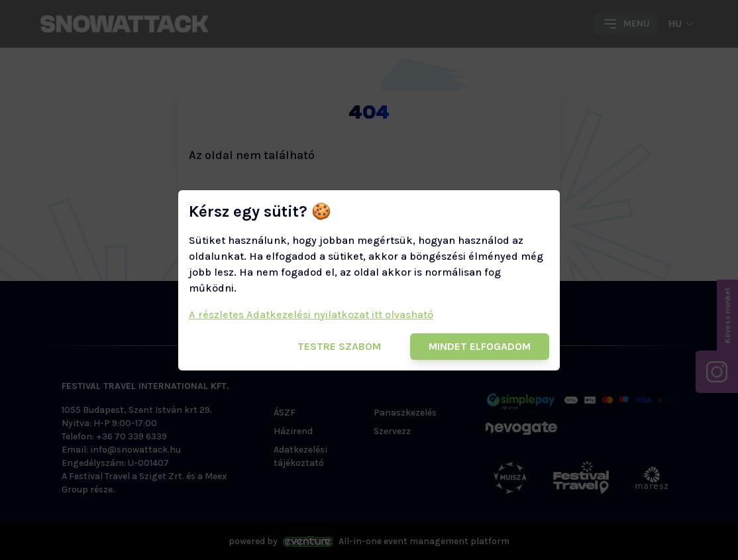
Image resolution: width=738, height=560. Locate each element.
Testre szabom (339, 346)
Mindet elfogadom (480, 346)
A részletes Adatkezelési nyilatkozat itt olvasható (311, 314)
